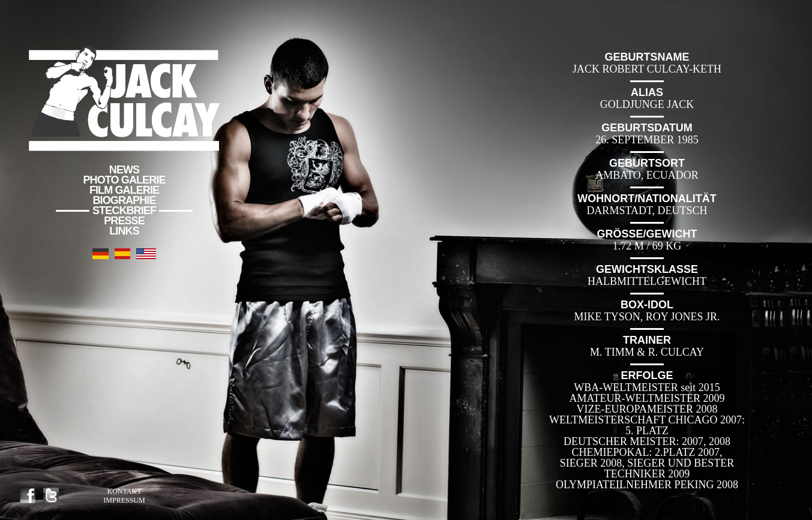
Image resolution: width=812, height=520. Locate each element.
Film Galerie (124, 190)
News (124, 170)
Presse (124, 221)
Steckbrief (124, 211)
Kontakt (124, 491)
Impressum (124, 500)
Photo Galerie (125, 180)
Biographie (124, 200)
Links (124, 231)
